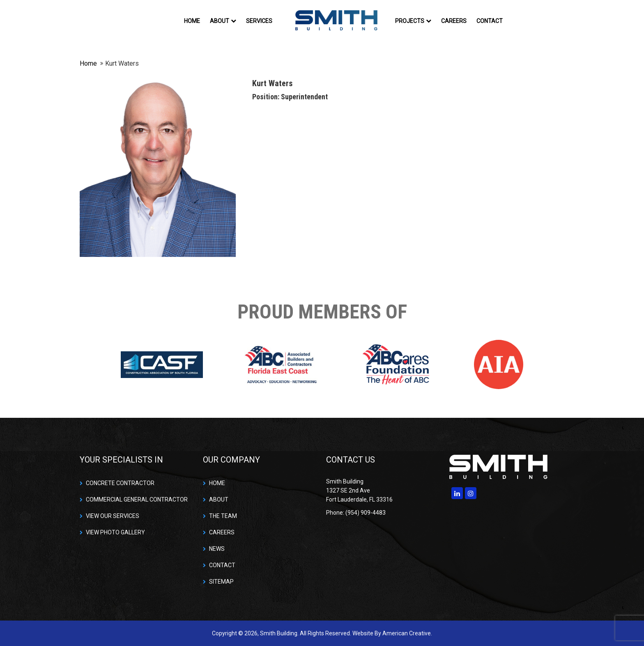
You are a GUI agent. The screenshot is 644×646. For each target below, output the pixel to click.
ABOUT (219, 499)
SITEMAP (221, 582)
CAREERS (222, 532)
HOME (217, 483)
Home (88, 63)
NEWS (217, 549)
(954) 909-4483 (366, 513)
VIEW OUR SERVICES (113, 516)
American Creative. (407, 633)
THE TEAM (223, 516)
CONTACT (222, 565)
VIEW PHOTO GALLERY (115, 532)
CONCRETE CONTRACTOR (120, 483)
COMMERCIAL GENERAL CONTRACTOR (137, 499)
